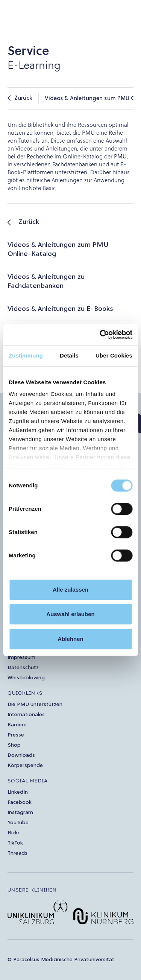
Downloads (21, 756)
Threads (17, 853)
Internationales (26, 715)
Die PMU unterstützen (35, 705)
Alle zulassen (70, 590)
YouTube (18, 823)
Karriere (17, 725)
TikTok (15, 843)
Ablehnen (70, 639)
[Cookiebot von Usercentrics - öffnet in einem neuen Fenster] (100, 335)
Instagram (20, 813)
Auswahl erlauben (70, 614)
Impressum (21, 658)
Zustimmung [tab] (26, 355)
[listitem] (70, 223)
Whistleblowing (26, 678)
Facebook (20, 803)
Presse (16, 735)
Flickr (14, 833)
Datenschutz (23, 668)
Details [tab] (69, 355)
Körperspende (25, 766)
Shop (14, 745)
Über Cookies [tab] (114, 355)
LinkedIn (18, 792)
